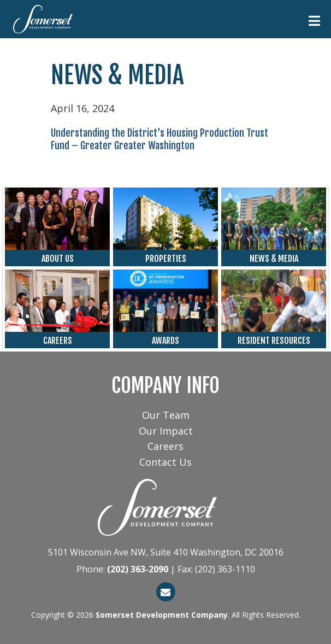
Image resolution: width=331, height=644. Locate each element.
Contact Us (165, 462)
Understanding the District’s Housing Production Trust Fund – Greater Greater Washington (159, 139)
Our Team (166, 415)
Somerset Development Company (162, 615)
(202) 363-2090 (138, 569)
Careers (165, 446)
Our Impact (166, 431)
